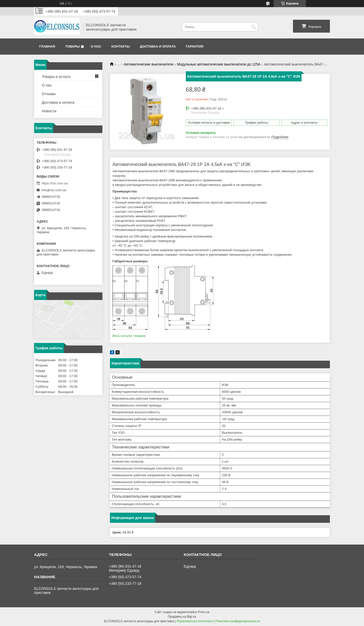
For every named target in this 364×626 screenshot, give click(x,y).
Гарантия (195, 46)
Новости (49, 111)
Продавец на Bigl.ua (182, 617)
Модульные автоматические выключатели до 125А (219, 64)
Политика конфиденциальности (238, 621)
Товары (72, 46)
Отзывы (49, 94)
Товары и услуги (56, 77)
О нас (96, 46)
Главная (47, 46)
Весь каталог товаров (129, 336)
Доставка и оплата (158, 46)
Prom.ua (204, 612)
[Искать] (253, 27)
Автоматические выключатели (149, 64)
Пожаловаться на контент (195, 621)
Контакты (121, 46)
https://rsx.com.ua (55, 183)
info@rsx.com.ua (54, 190)
